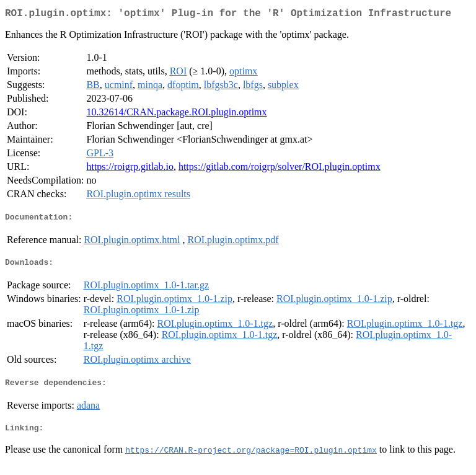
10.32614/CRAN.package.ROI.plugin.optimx (176, 114)
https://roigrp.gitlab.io (130, 169)
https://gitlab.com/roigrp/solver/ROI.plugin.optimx (280, 169)
